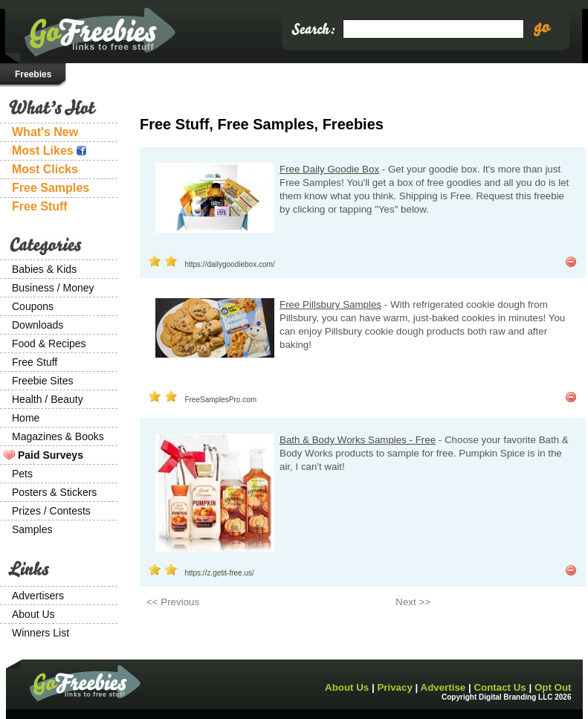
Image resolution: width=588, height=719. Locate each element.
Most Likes (49, 151)
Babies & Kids (44, 269)
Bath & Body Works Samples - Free (358, 440)
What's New (45, 132)
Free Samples (51, 188)
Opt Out (553, 687)
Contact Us (500, 687)
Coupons (33, 306)
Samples (32, 529)
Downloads (38, 325)
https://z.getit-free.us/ (219, 573)
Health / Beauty (48, 399)
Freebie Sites (42, 381)
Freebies (33, 74)
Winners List (41, 633)
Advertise (443, 687)
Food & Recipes (49, 344)
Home (26, 418)
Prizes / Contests (51, 511)
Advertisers (38, 596)
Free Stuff (40, 206)
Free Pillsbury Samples (330, 304)
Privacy (394, 687)
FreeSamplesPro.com (220, 400)
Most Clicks (45, 169)
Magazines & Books (58, 436)
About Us (33, 614)
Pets (22, 474)
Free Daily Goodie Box (329, 169)
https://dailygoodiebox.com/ (229, 264)
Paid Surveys (51, 455)
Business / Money (53, 288)
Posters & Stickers (54, 492)
